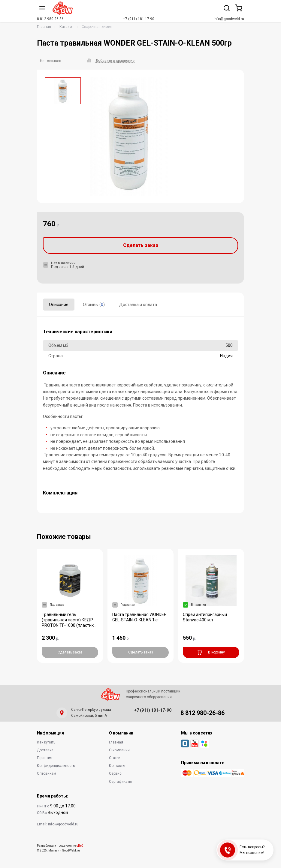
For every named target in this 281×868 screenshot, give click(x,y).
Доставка (45, 750)
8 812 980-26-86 (50, 19)
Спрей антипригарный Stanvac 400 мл (205, 617)
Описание (59, 305)
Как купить (46, 742)
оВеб (80, 846)
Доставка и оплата (138, 305)
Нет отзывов (51, 61)
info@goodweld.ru (229, 19)
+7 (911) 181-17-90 (139, 19)
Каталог (66, 27)
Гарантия (45, 758)
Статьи (115, 758)
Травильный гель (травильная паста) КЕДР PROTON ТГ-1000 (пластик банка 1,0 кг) (68, 623)
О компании (119, 750)
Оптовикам (47, 773)
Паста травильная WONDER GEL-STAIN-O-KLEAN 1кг (139, 617)
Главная (44, 27)
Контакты (117, 766)
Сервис (115, 773)
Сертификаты (120, 782)
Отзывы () (94, 305)
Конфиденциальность (56, 766)
